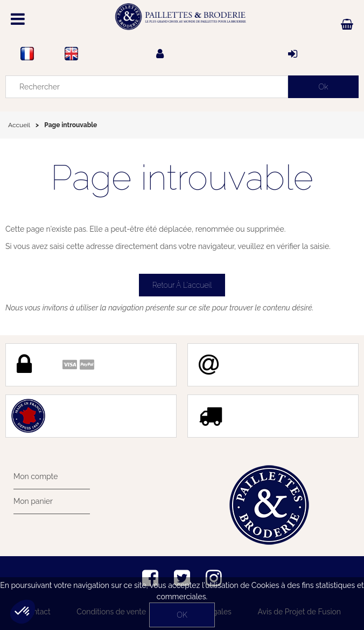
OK (182, 615)
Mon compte (36, 476)
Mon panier (33, 501)
